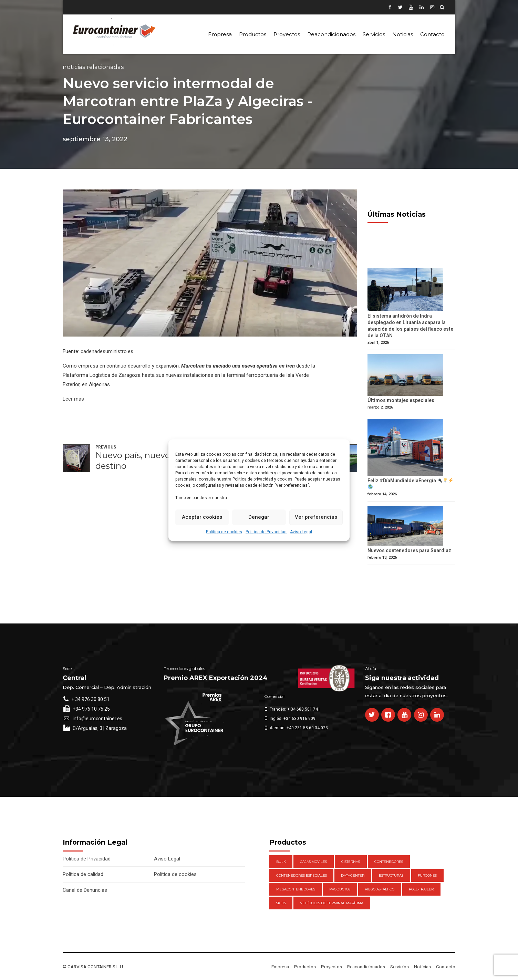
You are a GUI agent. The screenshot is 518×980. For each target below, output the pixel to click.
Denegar (259, 517)
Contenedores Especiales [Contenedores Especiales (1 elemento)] (302, 875)
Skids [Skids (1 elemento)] (281, 903)
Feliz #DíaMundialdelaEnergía (410, 483)
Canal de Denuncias (85, 890)
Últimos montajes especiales (401, 400)
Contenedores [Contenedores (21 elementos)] (389, 862)
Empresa (220, 34)
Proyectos (287, 34)
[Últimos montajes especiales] (411, 376)
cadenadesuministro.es (107, 351)
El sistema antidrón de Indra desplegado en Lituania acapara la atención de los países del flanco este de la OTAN (410, 326)
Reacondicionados (331, 34)
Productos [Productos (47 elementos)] (340, 889)
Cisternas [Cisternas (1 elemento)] (351, 862)
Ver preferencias (316, 517)
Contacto (432, 34)
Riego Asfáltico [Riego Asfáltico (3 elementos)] (380, 889)
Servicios (374, 34)
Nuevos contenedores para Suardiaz (409, 550)
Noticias (403, 34)
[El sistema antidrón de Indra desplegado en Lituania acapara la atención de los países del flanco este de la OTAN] (411, 291)
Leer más (73, 399)
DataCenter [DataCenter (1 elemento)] (353, 875)
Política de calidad (83, 874)
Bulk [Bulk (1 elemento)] (281, 862)
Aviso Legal (301, 532)
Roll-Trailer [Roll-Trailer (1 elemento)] (421, 889)
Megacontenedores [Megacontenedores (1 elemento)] (296, 889)
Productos (253, 34)
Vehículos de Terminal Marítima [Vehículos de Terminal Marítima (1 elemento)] (332, 903)
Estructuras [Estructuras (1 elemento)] (391, 875)
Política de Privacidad (266, 532)
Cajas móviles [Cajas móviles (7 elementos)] (313, 862)
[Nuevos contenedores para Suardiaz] (411, 527)
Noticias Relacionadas (93, 67)
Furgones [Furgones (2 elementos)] (427, 875)
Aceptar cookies (202, 517)
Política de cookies (224, 532)
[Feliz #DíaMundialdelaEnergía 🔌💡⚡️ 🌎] (411, 448)
